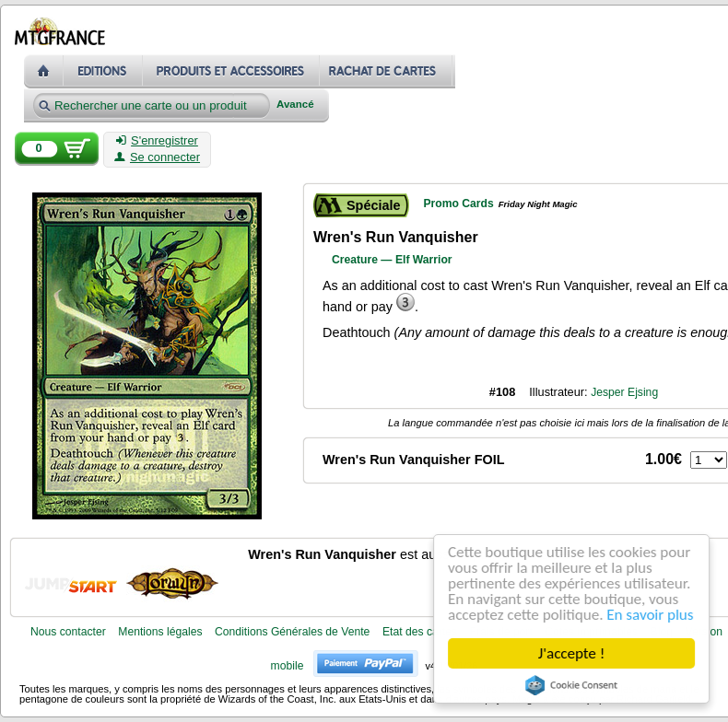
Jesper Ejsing (624, 392)
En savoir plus (651, 615)
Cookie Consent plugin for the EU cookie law (571, 685)
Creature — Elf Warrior (392, 260)
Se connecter (157, 157)
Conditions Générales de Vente (292, 632)
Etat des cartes (420, 632)
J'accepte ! (571, 653)
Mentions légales (160, 632)
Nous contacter (68, 632)
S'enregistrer (157, 141)
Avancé (295, 105)
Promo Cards (458, 204)
